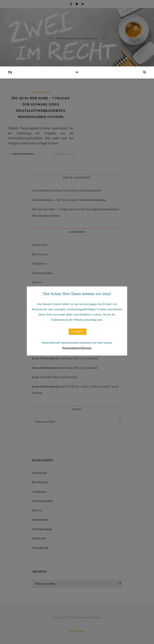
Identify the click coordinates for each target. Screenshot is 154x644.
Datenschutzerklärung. (77, 348)
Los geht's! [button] (78, 331)
